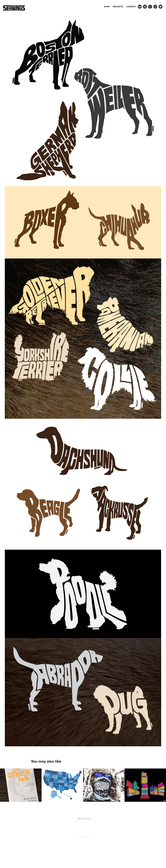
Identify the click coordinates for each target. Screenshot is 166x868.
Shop (107, 7)
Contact (131, 7)
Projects (118, 7)
